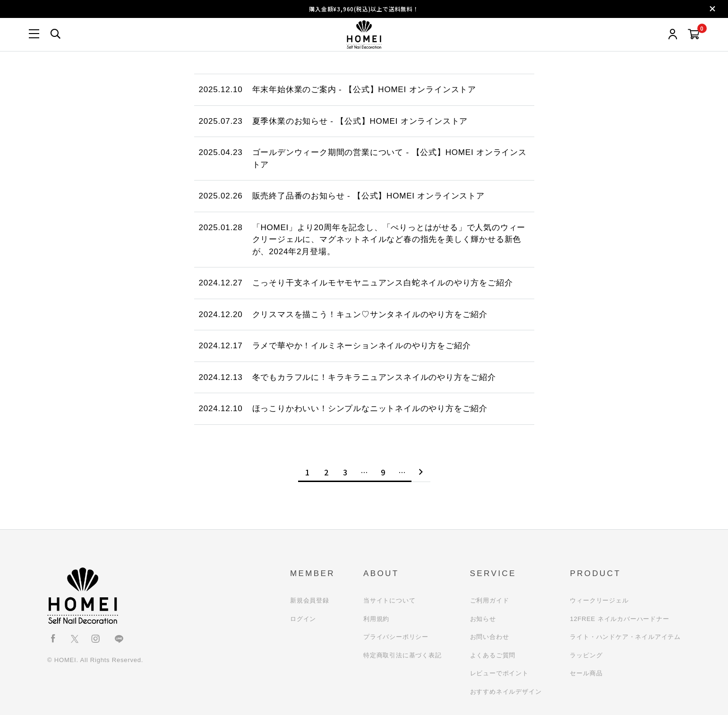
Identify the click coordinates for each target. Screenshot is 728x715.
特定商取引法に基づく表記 (403, 655)
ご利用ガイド (490, 600)
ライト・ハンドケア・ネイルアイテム (625, 637)
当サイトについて (389, 600)
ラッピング (586, 655)
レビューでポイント (499, 673)
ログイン (303, 619)
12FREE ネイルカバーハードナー (619, 619)
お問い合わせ (490, 637)
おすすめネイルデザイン (506, 692)
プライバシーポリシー (396, 637)
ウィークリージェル (599, 600)
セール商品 (586, 673)
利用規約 (376, 619)
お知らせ (483, 619)
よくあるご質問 (493, 655)
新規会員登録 (310, 600)
